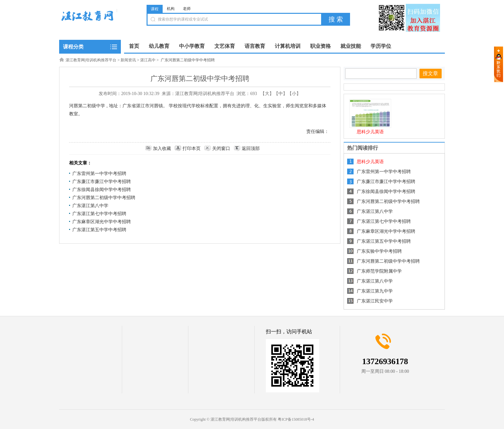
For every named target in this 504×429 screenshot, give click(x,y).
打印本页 (192, 149)
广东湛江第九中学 (375, 291)
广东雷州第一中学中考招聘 (99, 174)
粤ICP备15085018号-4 (296, 419)
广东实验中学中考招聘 (379, 251)
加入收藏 (162, 149)
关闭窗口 (221, 149)
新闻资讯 (128, 60)
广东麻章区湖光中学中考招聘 (102, 222)
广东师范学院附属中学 (379, 271)
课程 (155, 9)
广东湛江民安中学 (375, 301)
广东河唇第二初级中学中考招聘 (104, 198)
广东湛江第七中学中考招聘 (99, 214)
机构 (171, 9)
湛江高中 (148, 60)
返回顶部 (251, 149)
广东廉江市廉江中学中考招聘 (102, 182)
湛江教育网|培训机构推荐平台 (91, 60)
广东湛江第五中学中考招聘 (99, 230)
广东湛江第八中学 (90, 206)
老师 (187, 9)
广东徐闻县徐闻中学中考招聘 (102, 190)
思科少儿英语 (370, 132)
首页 (134, 46)
